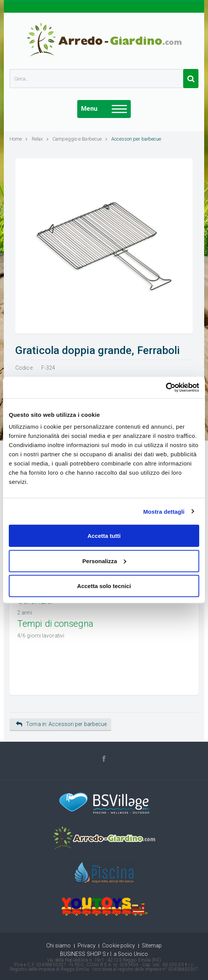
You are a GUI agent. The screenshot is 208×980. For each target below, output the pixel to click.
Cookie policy (119, 946)
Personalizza (104, 561)
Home (19, 139)
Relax (40, 139)
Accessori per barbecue (136, 139)
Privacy (87, 946)
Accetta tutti (104, 536)
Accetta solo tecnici (104, 586)
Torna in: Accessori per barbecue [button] (61, 724)
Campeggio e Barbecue (80, 139)
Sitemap (152, 946)
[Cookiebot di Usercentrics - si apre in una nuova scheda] (166, 388)
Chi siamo (59, 946)
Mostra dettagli (164, 511)
